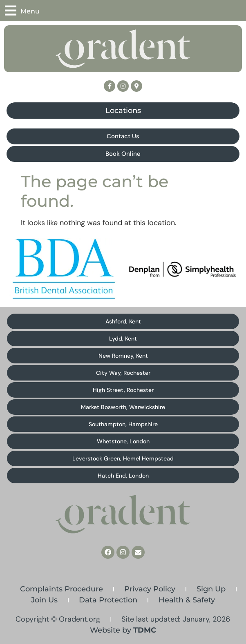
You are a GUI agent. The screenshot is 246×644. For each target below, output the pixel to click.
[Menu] (11, 11)
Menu (30, 11)
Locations (123, 111)
